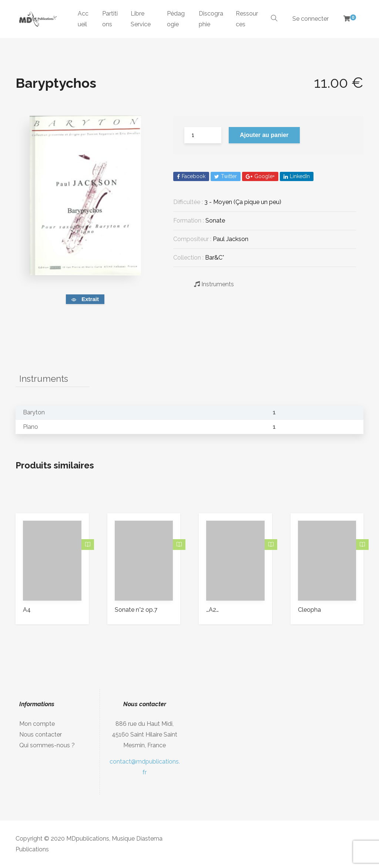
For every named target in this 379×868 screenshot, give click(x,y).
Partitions (110, 19)
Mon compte (37, 724)
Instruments (214, 284)
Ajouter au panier (264, 135)
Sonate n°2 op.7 (136, 610)
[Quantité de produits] (203, 135)
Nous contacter (41, 735)
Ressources (247, 19)
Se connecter (311, 19)
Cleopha (309, 610)
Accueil (83, 19)
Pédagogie (176, 19)
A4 (27, 610)
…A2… (212, 610)
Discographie (211, 19)
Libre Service (141, 19)
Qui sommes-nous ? (47, 745)
